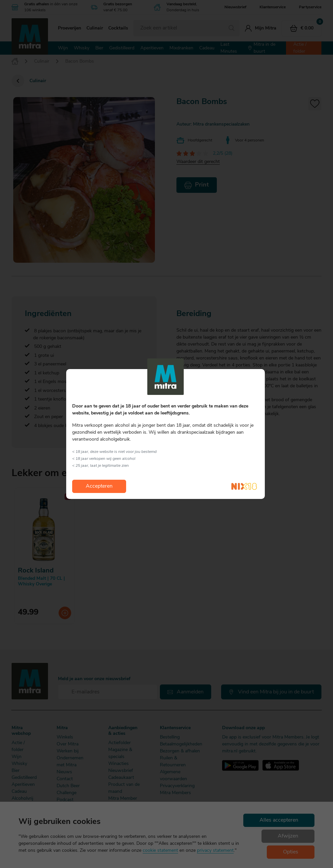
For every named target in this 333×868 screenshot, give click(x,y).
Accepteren (99, 486)
